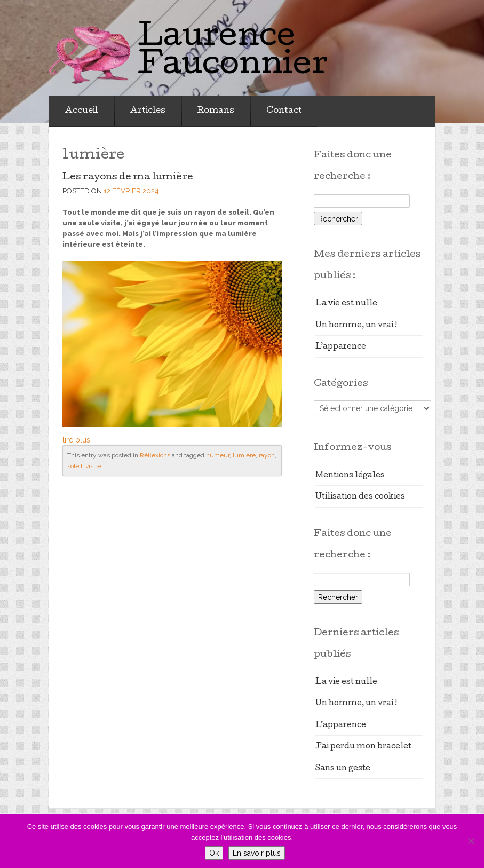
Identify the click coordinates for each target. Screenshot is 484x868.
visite (93, 466)
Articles (148, 111)
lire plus (76, 440)
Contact (284, 111)
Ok (214, 853)
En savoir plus (257, 853)
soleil (75, 466)
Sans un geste (343, 769)
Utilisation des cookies (360, 497)
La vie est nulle (346, 304)
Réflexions (155, 455)
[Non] (471, 841)
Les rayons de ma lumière (128, 177)
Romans (216, 111)
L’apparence (341, 347)
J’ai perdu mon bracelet (363, 747)
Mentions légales (350, 476)
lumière (244, 455)
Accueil (82, 111)
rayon (267, 455)
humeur (218, 455)
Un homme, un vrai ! (356, 326)
